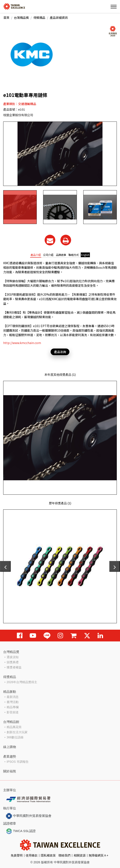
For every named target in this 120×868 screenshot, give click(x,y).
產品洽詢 (60, 352)
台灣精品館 (11, 722)
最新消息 (13, 697)
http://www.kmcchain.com (22, 343)
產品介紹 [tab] (36, 255)
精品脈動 (10, 692)
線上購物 (10, 747)
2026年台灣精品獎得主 (22, 682)
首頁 (6, 18)
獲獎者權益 (14, 667)
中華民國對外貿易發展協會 (29, 816)
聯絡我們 (64, 855)
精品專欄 (13, 707)
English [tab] (85, 255)
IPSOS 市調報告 (18, 762)
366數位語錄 (15, 737)
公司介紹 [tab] (48, 255)
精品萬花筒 (14, 727)
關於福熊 (10, 771)
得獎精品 (39, 18)
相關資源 (80, 855)
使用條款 (32, 855)
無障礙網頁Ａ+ (98, 855)
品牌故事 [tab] (61, 255)
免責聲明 (17, 855)
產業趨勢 (10, 756)
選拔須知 (13, 657)
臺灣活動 (13, 702)
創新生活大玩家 (17, 732)
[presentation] (5, 566)
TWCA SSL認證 (21, 831)
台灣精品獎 (21, 18)
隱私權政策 (48, 855)
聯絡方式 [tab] (74, 255)
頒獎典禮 (13, 662)
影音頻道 (13, 712)
